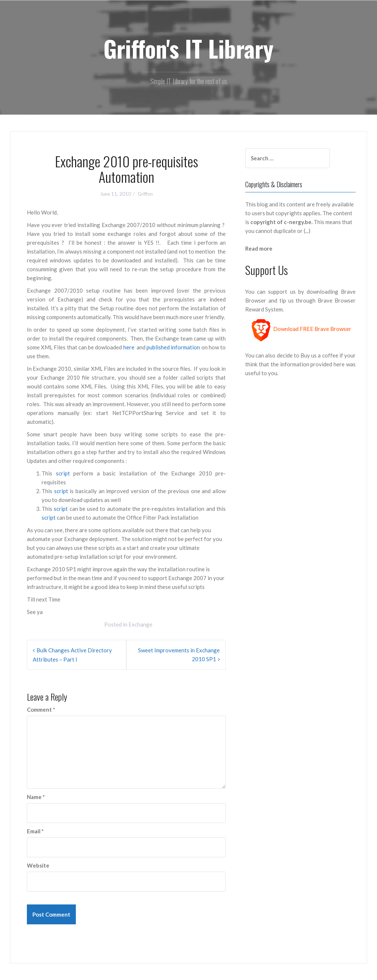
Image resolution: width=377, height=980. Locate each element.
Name (36, 797)
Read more (259, 248)
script (63, 473)
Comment (41, 709)
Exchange (140, 624)
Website (38, 865)
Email (35, 831)
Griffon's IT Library (188, 48)
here (129, 347)
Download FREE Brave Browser (312, 329)
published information (174, 347)
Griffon (145, 194)
